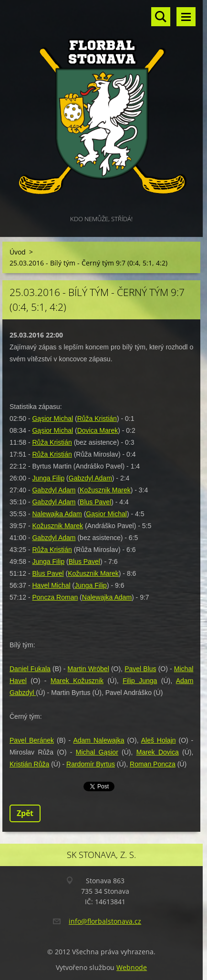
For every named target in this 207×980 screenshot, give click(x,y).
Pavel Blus (140, 669)
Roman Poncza (153, 764)
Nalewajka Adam (57, 514)
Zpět (25, 813)
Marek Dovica (158, 752)
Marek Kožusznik (77, 681)
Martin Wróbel (88, 669)
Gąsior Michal (52, 419)
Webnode (132, 967)
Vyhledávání (161, 17)
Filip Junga (140, 681)
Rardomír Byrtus (91, 764)
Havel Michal (51, 585)
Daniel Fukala (30, 669)
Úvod (18, 252)
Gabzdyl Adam (90, 478)
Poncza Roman (55, 597)
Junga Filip (48, 478)
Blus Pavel (95, 502)
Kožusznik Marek (105, 490)
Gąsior (109, 752)
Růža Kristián (97, 419)
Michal (87, 752)
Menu (186, 17)
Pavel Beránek (32, 740)
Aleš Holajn (159, 740)
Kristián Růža (29, 764)
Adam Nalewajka (98, 740)
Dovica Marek (98, 430)
